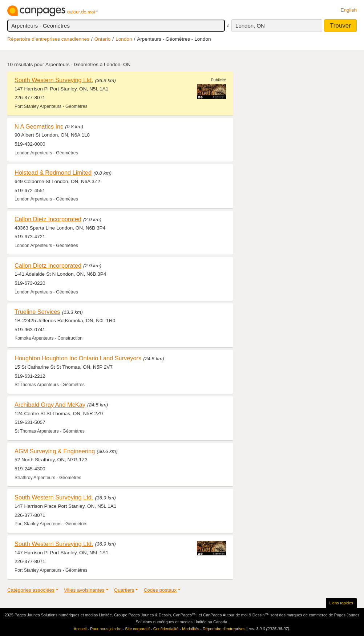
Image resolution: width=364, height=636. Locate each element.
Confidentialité (166, 629)
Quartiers (124, 590)
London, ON (250, 26)
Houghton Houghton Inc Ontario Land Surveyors (78, 358)
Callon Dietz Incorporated (48, 219)
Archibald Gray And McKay (50, 405)
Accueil (80, 629)
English (349, 10)
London (124, 39)
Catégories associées (31, 590)
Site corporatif (137, 629)
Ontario (103, 39)
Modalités (191, 629)
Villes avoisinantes (84, 590)
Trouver (340, 26)
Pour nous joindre (106, 629)
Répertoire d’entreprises (224, 629)
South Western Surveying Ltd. (54, 80)
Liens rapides (341, 603)
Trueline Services (37, 312)
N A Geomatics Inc (39, 126)
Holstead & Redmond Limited (53, 173)
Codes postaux (160, 590)
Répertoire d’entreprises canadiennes (48, 39)
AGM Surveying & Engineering (55, 451)
